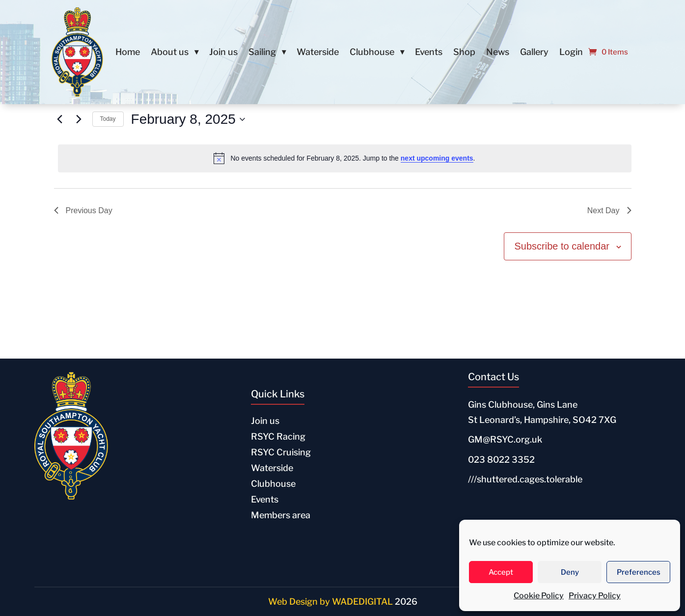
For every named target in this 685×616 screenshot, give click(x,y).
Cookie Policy (539, 596)
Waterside (318, 53)
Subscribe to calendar (562, 246)
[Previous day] (60, 119)
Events (429, 53)
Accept (501, 572)
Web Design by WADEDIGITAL (330, 602)
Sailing (262, 53)
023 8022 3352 (501, 460)
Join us (223, 53)
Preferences (639, 572)
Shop (464, 53)
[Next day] (79, 119)
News (498, 53)
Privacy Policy (595, 596)
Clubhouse (372, 53)
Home (128, 53)
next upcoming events (437, 158)
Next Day (609, 210)
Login (571, 53)
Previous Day (83, 210)
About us (170, 53)
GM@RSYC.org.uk (505, 439)
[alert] (345, 158)
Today (108, 119)
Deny (570, 572)
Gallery (534, 53)
